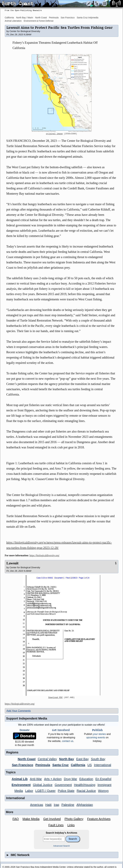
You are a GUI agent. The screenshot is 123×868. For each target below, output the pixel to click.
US (90, 765)
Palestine (68, 805)
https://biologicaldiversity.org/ (44, 555)
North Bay (67, 759)
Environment (21, 785)
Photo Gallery (74, 819)
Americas (37, 805)
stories (99, 734)
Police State (66, 791)
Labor (29, 791)
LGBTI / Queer (45, 791)
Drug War (71, 779)
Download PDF (56, 698)
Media (19, 791)
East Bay (82, 759)
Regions (12, 752)
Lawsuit (13, 563)
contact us (68, 741)
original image (54, 134)
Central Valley (47, 759)
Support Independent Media (27, 718)
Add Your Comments (19, 711)
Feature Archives (99, 819)
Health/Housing (85, 785)
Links (71, 825)
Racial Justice (86, 791)
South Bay (98, 759)
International (102, 765)
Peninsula (54, 18)
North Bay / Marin (25, 18)
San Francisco (68, 18)
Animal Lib (20, 779)
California (9, 18)
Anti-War (36, 779)
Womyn (103, 791)
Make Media (31, 819)
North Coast (41, 18)
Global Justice (43, 785)
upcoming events (96, 737)
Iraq (56, 805)
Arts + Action (53, 779)
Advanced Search (61, 846)
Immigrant (104, 785)
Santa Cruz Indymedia (88, 18)
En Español (103, 779)
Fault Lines (56, 825)
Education (86, 779)
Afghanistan (85, 805)
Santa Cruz (60, 765)
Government (63, 785)
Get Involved (52, 819)
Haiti (49, 805)
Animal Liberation (13, 21)
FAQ (16, 819)
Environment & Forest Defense (39, 21)
